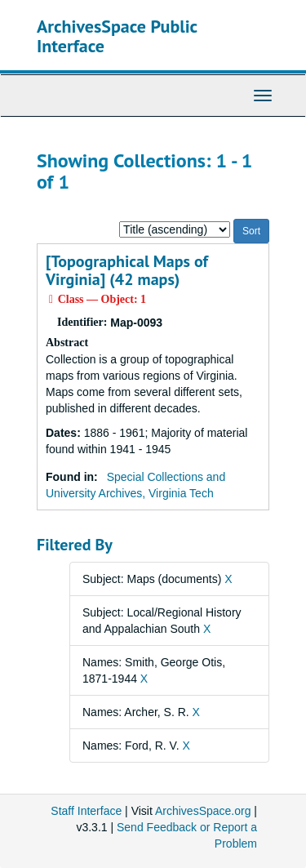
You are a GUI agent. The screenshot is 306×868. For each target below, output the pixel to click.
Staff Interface (86, 811)
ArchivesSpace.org (203, 811)
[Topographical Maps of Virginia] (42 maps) (127, 270)
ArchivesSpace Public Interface (117, 36)
